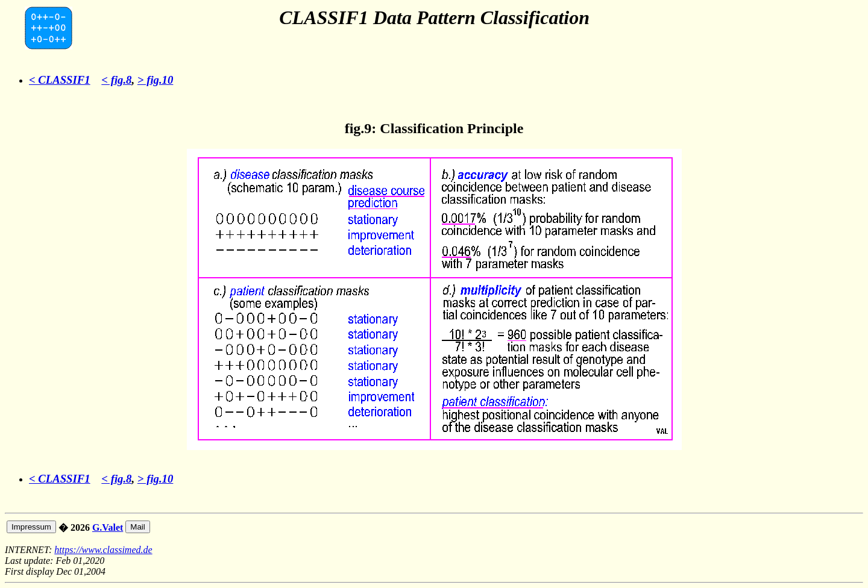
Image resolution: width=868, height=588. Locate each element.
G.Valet (108, 527)
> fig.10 (156, 80)
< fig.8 (116, 80)
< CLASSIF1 (60, 80)
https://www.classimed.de (103, 550)
